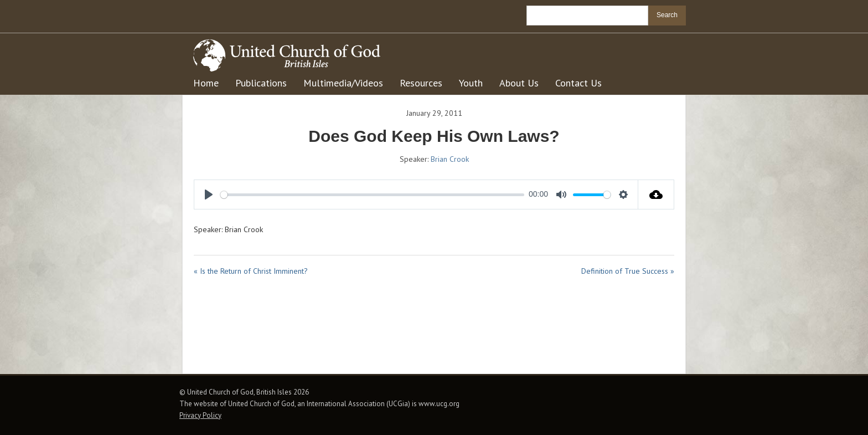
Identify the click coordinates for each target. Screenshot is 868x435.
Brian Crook (450, 159)
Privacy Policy (200, 415)
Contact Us (578, 83)
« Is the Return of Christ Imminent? (251, 271)
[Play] (209, 195)
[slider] (372, 195)
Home (206, 83)
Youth (471, 83)
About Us (519, 83)
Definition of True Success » (628, 271)
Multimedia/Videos (343, 83)
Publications (261, 83)
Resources (421, 83)
